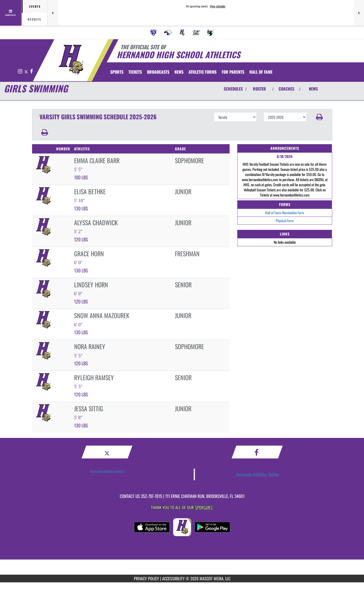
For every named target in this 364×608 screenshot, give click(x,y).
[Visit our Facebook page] (31, 71)
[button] (319, 117)
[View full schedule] (11, 13)
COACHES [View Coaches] (286, 89)
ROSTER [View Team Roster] (259, 89)
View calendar (218, 6)
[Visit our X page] (27, 71)
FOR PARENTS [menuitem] (233, 72)
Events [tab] (35, 6)
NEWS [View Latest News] (313, 89)
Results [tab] (35, 19)
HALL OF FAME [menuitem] (261, 72)
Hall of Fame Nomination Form (285, 213)
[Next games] (359, 13)
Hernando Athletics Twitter (107, 471)
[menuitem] (153, 33)
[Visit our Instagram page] (21, 71)
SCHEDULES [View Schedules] (233, 89)
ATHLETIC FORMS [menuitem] (203, 72)
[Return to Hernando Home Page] (71, 60)
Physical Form (285, 220)
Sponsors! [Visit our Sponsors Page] (204, 507)
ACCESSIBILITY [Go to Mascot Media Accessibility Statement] (173, 578)
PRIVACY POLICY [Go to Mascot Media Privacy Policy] (146, 578)
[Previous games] (53, 13)
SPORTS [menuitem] (117, 72)
